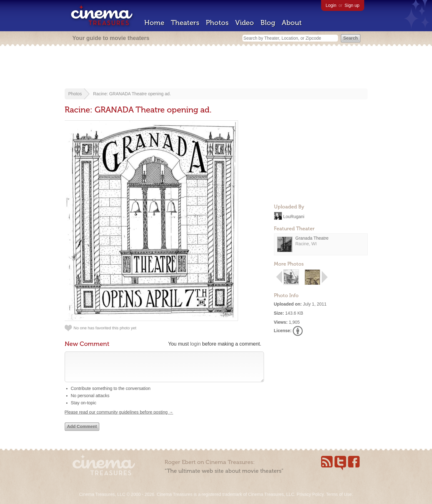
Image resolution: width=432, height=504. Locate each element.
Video (245, 23)
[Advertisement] (216, 68)
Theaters (185, 23)
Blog (268, 23)
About (292, 23)
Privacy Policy (310, 494)
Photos (217, 23)
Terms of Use (339, 494)
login (196, 344)
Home (154, 23)
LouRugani (294, 216)
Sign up (352, 5)
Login (331, 5)
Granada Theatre (312, 238)
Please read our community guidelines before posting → (119, 418)
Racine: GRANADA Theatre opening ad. (132, 94)
